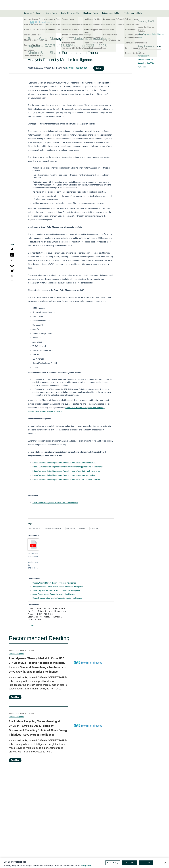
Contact (31, 625)
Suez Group (83, 528)
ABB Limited (71, 528)
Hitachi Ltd (94, 528)
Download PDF (144, 56)
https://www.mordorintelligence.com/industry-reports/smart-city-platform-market (66, 471)
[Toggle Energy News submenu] (59, 13)
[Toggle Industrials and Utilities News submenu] (122, 13)
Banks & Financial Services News (70, 13)
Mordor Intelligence (77, 68)
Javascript (142, 67)
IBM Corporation (34, 528)
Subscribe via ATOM (146, 63)
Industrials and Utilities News (111, 13)
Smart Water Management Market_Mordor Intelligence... (33, 562)
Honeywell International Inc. (53, 528)
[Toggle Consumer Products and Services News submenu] (43, 13)
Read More (15, 697)
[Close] (165, 864)
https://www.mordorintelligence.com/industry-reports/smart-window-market (64, 463)
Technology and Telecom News (133, 13)
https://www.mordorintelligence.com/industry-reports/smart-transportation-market (67, 480)
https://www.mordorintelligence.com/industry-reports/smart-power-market (64, 475)
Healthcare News (90, 13)
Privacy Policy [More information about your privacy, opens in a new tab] (86, 867)
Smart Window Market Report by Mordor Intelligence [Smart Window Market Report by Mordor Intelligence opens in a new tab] (54, 583)
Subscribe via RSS (145, 60)
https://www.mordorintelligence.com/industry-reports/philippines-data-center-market (68, 467)
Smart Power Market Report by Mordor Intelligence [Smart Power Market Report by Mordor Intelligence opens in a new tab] (54, 594)
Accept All (146, 864)
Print (140, 52)
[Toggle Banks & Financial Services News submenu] (81, 13)
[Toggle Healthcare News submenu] (100, 13)
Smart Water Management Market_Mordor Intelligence (55, 503)
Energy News (51, 13)
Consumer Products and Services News (32, 13)
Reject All (129, 864)
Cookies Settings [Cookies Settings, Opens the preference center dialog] (113, 864)
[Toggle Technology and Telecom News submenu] (144, 13)
